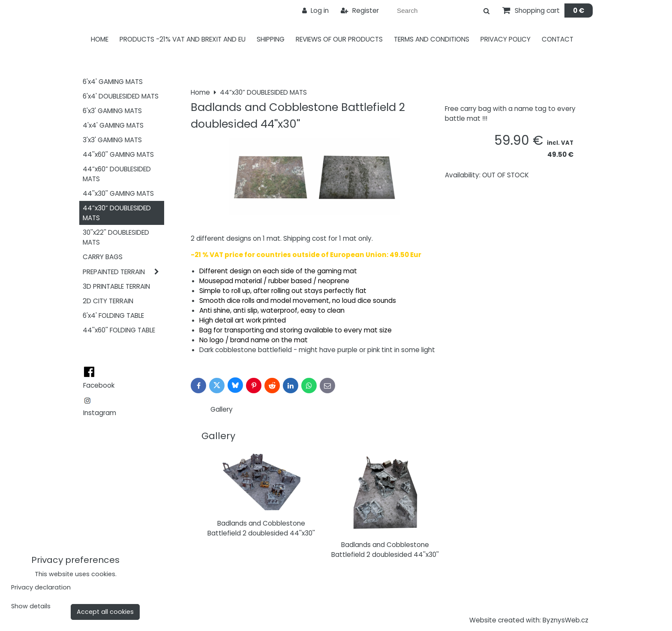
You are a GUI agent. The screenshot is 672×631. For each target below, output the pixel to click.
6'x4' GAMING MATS (113, 82)
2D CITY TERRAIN (108, 301)
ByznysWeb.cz (565, 620)
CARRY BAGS (103, 257)
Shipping (271, 39)
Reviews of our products (339, 39)
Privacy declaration (41, 587)
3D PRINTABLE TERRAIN (116, 286)
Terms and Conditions (432, 39)
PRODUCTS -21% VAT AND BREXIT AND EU (183, 39)
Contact (558, 39)
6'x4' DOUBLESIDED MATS (121, 96)
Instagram (100, 413)
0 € (579, 10)
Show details (31, 607)
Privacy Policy (505, 39)
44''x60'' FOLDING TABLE (119, 330)
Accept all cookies (105, 612)
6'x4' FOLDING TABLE (113, 315)
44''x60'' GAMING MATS (118, 154)
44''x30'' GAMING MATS (118, 193)
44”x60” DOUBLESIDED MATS (117, 174)
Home (100, 39)
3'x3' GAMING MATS (112, 140)
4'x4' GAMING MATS (113, 125)
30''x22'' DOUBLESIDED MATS (116, 237)
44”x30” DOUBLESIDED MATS (117, 213)
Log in (315, 10)
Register (360, 10)
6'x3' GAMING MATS (112, 111)
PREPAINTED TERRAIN (123, 272)
